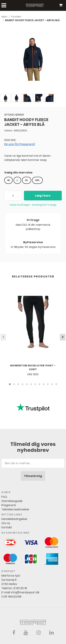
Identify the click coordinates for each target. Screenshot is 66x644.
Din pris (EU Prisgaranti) (20, 144)
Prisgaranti (9, 505)
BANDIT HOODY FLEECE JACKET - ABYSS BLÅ (32, 20)
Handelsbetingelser (14, 519)
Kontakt (7, 527)
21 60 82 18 (20, 588)
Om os (6, 523)
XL (27, 180)
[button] (10, 384)
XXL (37, 180)
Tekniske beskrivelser (15, 509)
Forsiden (16, 17)
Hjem (4, 17)
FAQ (4, 497)
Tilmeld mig (33, 476)
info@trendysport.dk (25, 592)
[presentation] (3, 337)
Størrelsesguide (12, 501)
